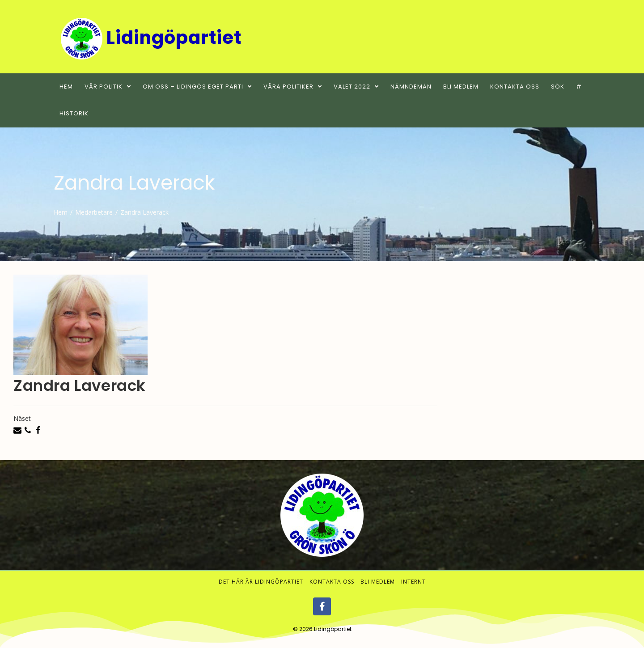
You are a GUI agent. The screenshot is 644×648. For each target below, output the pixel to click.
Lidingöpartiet (333, 629)
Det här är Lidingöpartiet (261, 582)
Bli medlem (378, 582)
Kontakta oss (332, 582)
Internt (413, 582)
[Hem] (61, 212)
